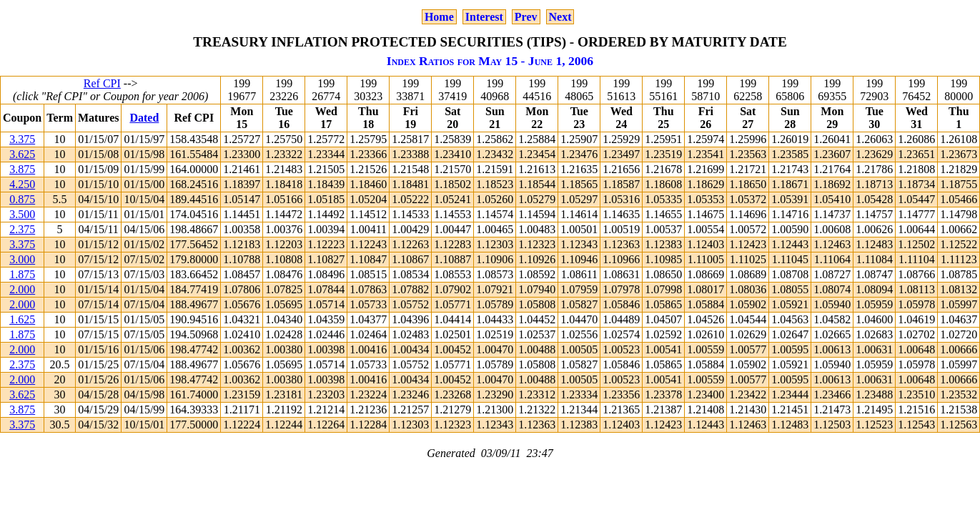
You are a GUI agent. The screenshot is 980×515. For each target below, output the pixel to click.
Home (439, 17)
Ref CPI (102, 83)
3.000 (22, 259)
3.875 (22, 169)
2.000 (22, 289)
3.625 (22, 154)
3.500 (22, 214)
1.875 (22, 274)
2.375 (22, 229)
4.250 (22, 184)
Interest (484, 17)
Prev (526, 17)
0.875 (22, 199)
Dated (144, 118)
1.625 (22, 319)
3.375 (22, 139)
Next (560, 17)
